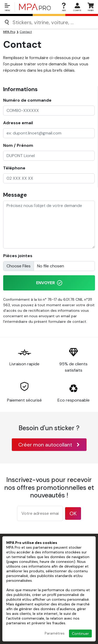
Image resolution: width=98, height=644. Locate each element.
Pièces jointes (18, 256)
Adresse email (18, 123)
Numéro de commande (27, 100)
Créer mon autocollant (49, 445)
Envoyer (49, 283)
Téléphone (14, 168)
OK (73, 513)
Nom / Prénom (18, 145)
